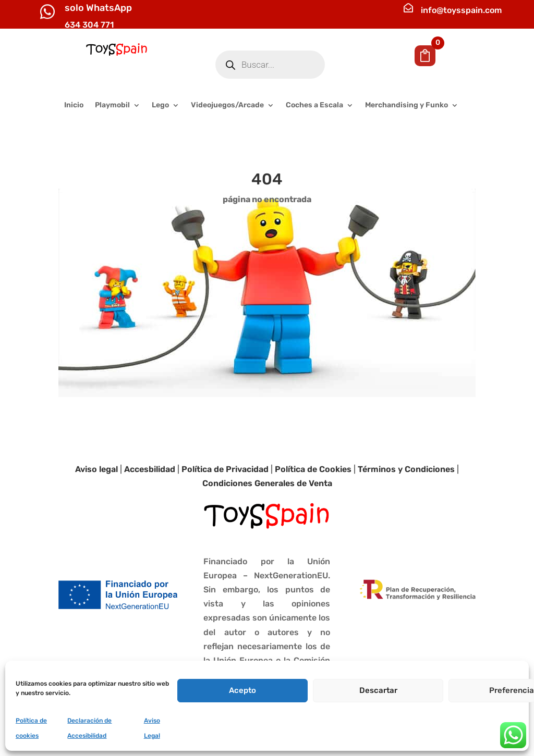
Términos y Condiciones (406, 469)
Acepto (242, 690)
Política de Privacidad (225, 469)
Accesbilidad (150, 469)
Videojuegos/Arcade (227, 106)
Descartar (378, 690)
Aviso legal (96, 469)
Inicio (74, 106)
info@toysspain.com (461, 10)
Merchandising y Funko (406, 106)
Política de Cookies (313, 469)
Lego (160, 106)
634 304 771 (89, 25)
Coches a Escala (314, 106)
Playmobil (112, 106)
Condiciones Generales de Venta (267, 483)
